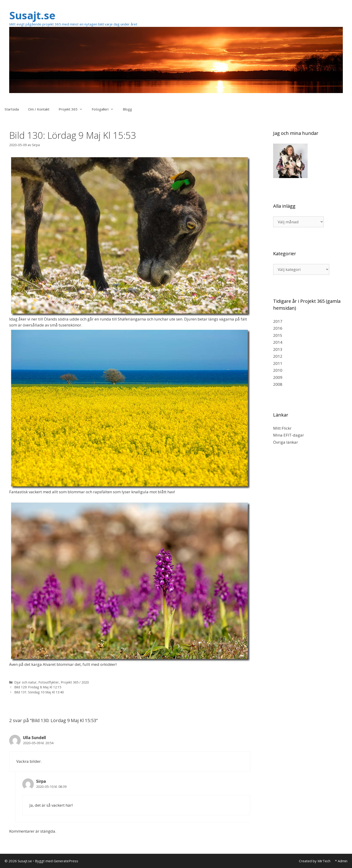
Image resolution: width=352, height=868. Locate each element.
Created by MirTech (315, 861)
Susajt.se (32, 15)
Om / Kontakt (39, 109)
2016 (278, 328)
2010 (278, 370)
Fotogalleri (105, 109)
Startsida (12, 109)
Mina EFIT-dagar (289, 435)
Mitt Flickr (282, 428)
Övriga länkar (286, 442)
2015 (278, 335)
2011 (278, 363)
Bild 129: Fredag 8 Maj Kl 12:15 (38, 687)
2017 (278, 321)
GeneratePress (66, 861)
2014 (278, 342)
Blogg (127, 109)
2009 (278, 377)
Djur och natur (25, 682)
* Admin (341, 861)
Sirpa (41, 781)
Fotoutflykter (49, 682)
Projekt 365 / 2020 (75, 682)
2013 (278, 349)
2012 (278, 356)
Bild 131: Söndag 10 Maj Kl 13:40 (39, 692)
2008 (278, 384)
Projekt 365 (73, 109)
